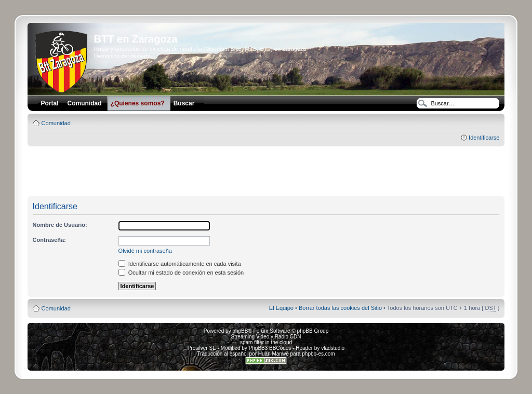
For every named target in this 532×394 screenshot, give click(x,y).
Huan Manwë (274, 354)
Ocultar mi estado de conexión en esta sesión (181, 273)
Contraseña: (49, 240)
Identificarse (484, 138)
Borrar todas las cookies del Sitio (340, 308)
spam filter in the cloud (266, 342)
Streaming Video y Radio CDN (266, 337)
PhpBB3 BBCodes (270, 348)
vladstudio (333, 348)
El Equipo (281, 308)
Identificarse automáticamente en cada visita (180, 264)
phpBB (240, 331)
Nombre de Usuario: (60, 225)
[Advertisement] (266, 172)
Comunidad (56, 123)
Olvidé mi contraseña (145, 251)
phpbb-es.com (318, 354)
